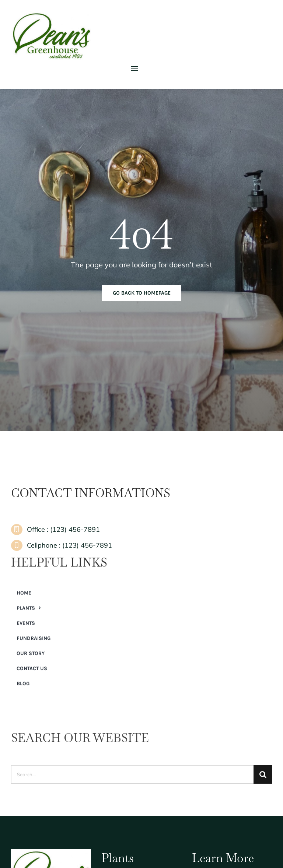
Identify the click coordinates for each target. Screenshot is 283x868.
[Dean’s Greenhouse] (52, 15)
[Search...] (132, 778)
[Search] (263, 778)
